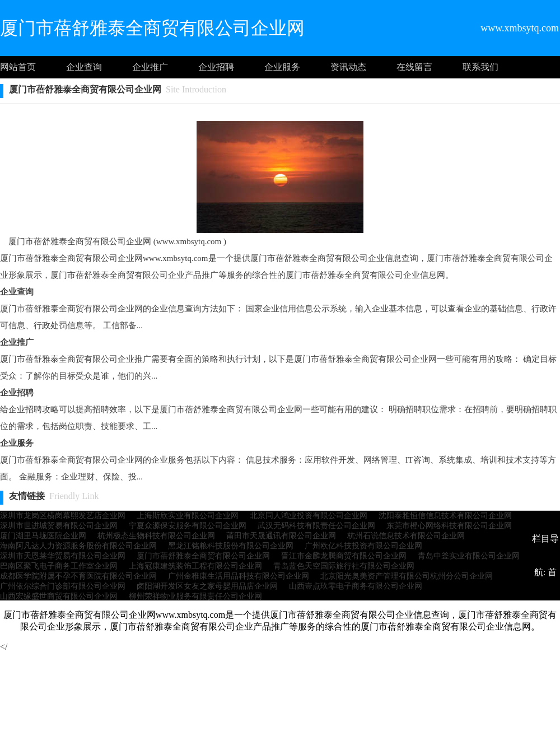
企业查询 (84, 67)
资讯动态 (348, 67)
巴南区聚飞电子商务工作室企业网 (59, 566)
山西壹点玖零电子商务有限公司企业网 (356, 586)
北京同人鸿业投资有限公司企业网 (309, 516)
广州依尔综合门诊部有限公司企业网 (63, 586)
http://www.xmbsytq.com (392, 673)
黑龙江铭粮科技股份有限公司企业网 (231, 546)
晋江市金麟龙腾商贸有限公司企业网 (344, 556)
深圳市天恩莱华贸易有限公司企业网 (63, 556)
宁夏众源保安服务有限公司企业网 (188, 526)
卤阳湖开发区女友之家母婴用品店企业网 (207, 586)
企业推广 (150, 67)
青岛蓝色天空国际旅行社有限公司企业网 (344, 566)
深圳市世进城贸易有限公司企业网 (59, 526)
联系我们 (480, 67)
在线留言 (414, 67)
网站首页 (18, 67)
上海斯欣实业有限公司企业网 (188, 516)
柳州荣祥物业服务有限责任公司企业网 (195, 596)
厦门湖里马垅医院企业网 (43, 536)
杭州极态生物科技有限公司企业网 (156, 536)
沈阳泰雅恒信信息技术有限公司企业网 (445, 516)
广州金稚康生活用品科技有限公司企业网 (239, 576)
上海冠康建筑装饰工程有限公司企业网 (195, 566)
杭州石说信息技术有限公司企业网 (406, 536)
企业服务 (282, 67)
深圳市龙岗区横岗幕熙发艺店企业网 (63, 516)
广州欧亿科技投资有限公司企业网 (363, 546)
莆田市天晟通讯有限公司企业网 (281, 536)
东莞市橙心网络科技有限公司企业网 (449, 526)
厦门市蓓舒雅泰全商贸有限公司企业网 (203, 556)
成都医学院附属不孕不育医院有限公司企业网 (78, 576)
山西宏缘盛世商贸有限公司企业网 (59, 596)
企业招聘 (216, 67)
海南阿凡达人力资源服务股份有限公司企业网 (78, 546)
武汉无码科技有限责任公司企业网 (316, 526)
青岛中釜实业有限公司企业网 (469, 556)
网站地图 (368, 639)
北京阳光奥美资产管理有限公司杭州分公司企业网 (407, 576)
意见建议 (284, 639)
